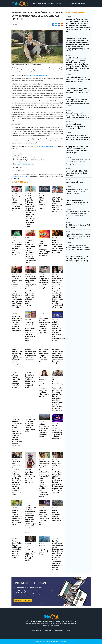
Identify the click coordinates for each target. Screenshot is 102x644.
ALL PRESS (51, 3)
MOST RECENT (42, 3)
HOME (35, 3)
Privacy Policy (48, 631)
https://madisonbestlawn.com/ (26, 164)
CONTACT (59, 3)
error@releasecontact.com (19, 176)
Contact (68, 631)
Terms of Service (36, 631)
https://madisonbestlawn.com (39, 75)
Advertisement (59, 631)
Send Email (18, 156)
